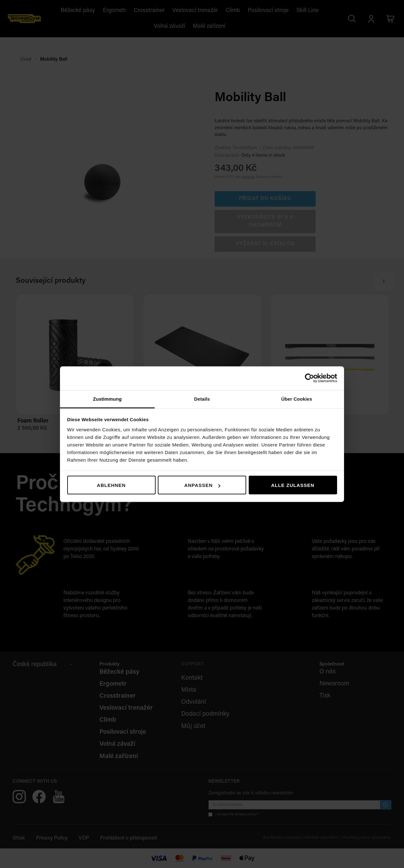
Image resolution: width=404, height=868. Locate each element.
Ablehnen (111, 485)
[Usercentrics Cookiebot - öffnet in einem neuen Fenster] (309, 378)
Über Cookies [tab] (297, 399)
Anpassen (202, 485)
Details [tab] (202, 399)
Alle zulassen (293, 485)
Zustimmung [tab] (107, 399)
